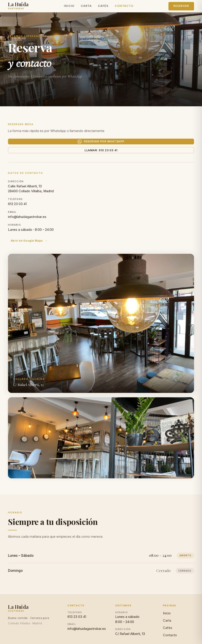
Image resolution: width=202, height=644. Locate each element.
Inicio (69, 7)
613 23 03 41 (17, 213)
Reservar (181, 7)
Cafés (103, 7)
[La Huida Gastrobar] (18, 617)
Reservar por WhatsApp (101, 144)
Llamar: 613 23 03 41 (101, 156)
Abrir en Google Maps (25, 249)
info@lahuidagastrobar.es (27, 225)
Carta (86, 7)
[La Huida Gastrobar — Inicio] (18, 7)
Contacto (124, 7)
